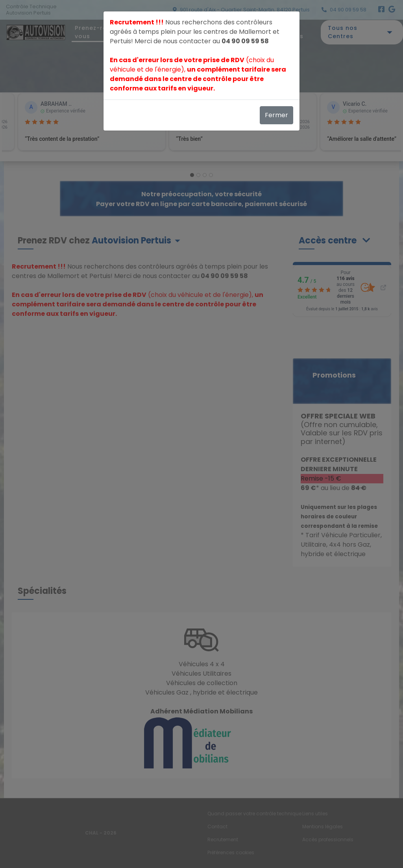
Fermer (276, 115)
